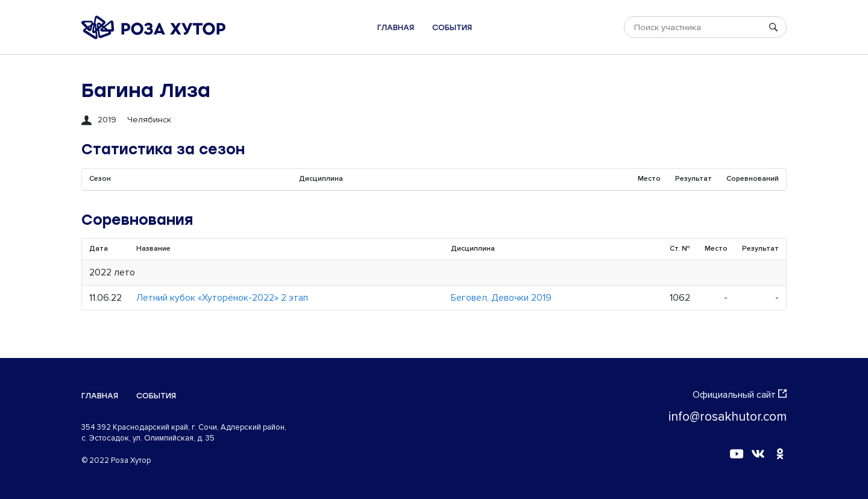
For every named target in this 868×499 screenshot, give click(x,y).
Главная (396, 27)
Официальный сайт (740, 395)
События (452, 27)
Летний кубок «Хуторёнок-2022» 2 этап (222, 298)
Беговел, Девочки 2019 (501, 298)
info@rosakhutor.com (728, 417)
